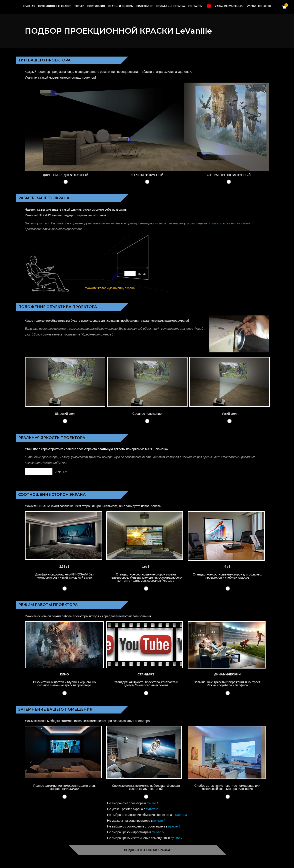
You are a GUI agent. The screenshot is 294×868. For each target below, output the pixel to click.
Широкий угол (65, 414)
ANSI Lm (61, 472)
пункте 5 (174, 826)
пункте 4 (159, 820)
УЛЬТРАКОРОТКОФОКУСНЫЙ (228, 175)
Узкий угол (229, 414)
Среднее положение (147, 414)
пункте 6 (158, 832)
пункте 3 (181, 815)
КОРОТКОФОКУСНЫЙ (147, 175)
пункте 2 (152, 809)
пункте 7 (176, 838)
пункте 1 (153, 803)
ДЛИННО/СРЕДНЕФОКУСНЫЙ (66, 175)
